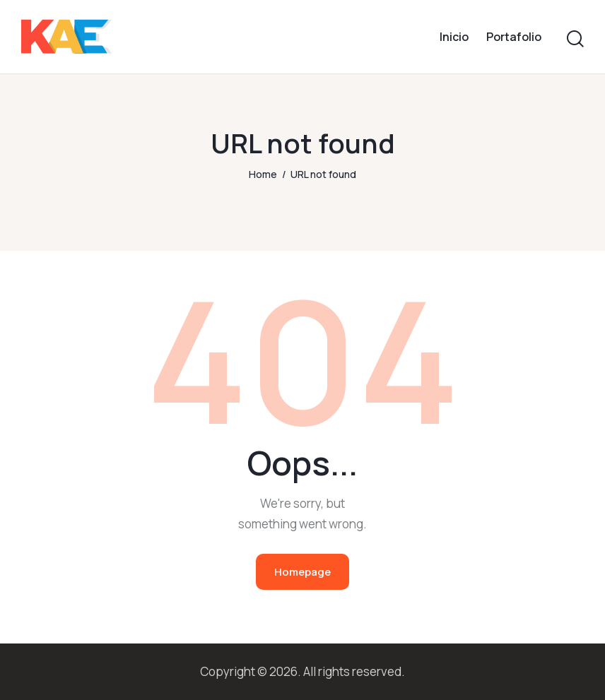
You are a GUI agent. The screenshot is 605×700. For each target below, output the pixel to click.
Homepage (302, 572)
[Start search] (575, 39)
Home (263, 174)
